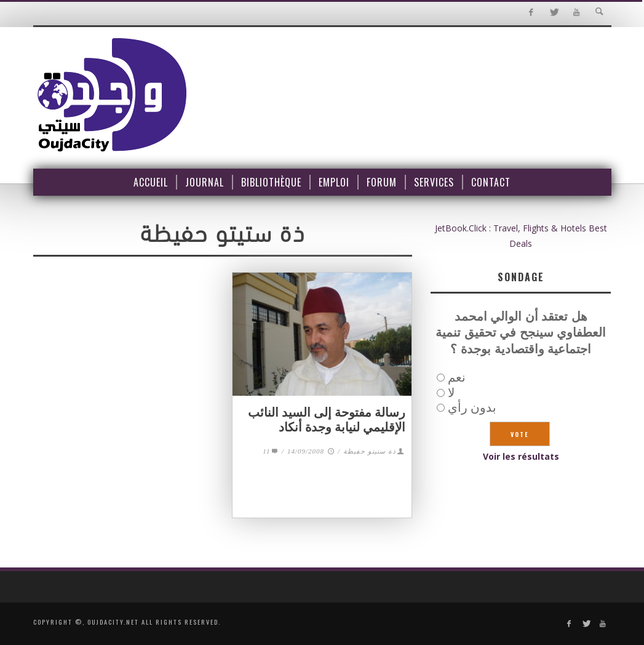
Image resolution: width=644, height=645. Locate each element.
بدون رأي (472, 407)
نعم (457, 377)
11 (271, 451)
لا (451, 392)
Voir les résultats (521, 456)
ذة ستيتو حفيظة (370, 451)
